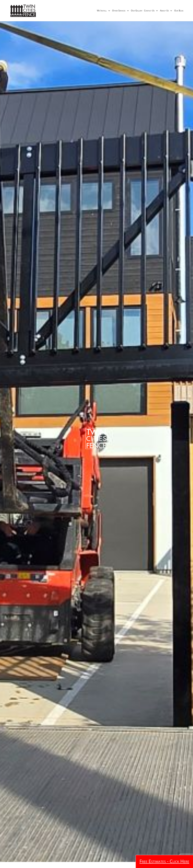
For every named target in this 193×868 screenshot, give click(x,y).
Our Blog (179, 11)
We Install (102, 11)
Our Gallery (137, 11)
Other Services (119, 11)
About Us (164, 11)
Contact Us (149, 11)
